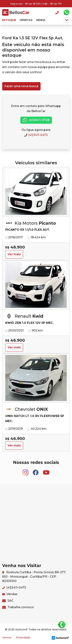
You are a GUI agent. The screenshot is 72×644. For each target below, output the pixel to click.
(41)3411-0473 (36, 135)
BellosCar (16, 12)
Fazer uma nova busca (21, 86)
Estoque (9, 20)
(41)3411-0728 (36, 120)
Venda (41, 20)
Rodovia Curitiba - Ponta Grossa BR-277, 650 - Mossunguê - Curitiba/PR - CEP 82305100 (34, 577)
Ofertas (26, 20)
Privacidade (23, 638)
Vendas (10, 594)
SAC (8, 601)
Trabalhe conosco (18, 607)
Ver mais (14, 254)
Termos (7, 638)
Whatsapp (66, 12)
